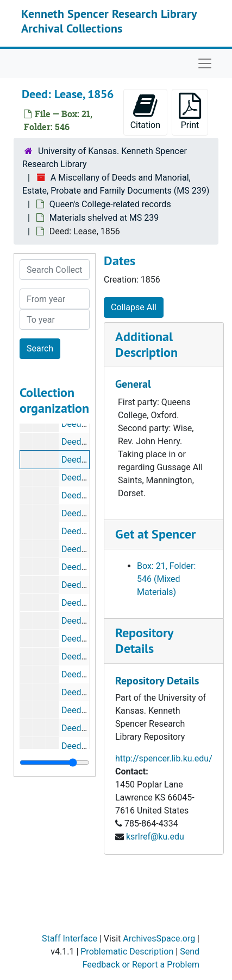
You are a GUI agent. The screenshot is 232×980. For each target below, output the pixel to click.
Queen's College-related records (110, 204)
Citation (145, 111)
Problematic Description (127, 952)
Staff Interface (70, 939)
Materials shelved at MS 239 (104, 218)
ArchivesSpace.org (159, 939)
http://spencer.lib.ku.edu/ (164, 758)
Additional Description (146, 344)
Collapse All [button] (134, 307)
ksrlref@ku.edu (155, 837)
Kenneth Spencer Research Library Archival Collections (109, 21)
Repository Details (144, 640)
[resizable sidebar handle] (55, 763)
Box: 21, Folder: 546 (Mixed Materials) (166, 579)
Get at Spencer (155, 534)
